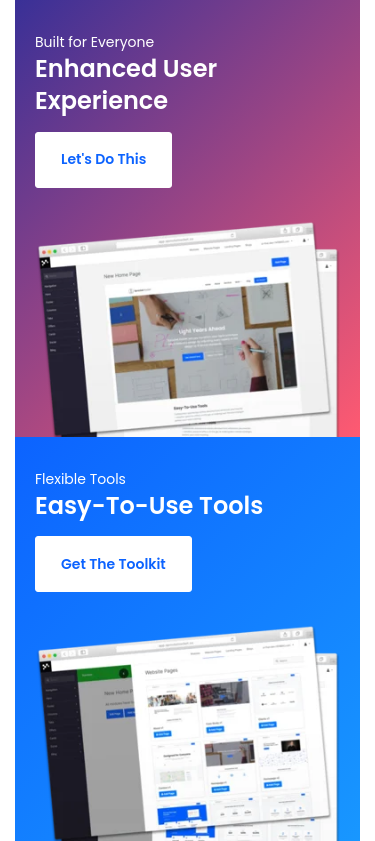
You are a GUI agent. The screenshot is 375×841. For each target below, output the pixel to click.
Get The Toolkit (113, 564)
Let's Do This (103, 159)
